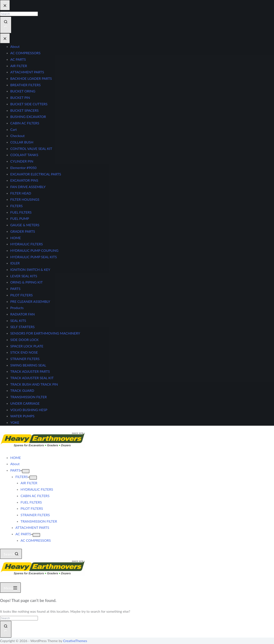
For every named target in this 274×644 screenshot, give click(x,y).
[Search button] (6, 629)
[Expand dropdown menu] (26, 471)
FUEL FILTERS (31, 502)
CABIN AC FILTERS (35, 496)
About (15, 464)
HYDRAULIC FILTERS (37, 489)
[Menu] (10, 588)
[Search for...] (19, 618)
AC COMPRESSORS (36, 540)
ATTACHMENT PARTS (32, 527)
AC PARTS (24, 534)
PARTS (16, 470)
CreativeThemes (75, 641)
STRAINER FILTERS (35, 515)
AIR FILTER (29, 483)
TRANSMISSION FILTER (39, 521)
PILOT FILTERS (32, 508)
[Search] (11, 554)
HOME (16, 458)
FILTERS (22, 477)
